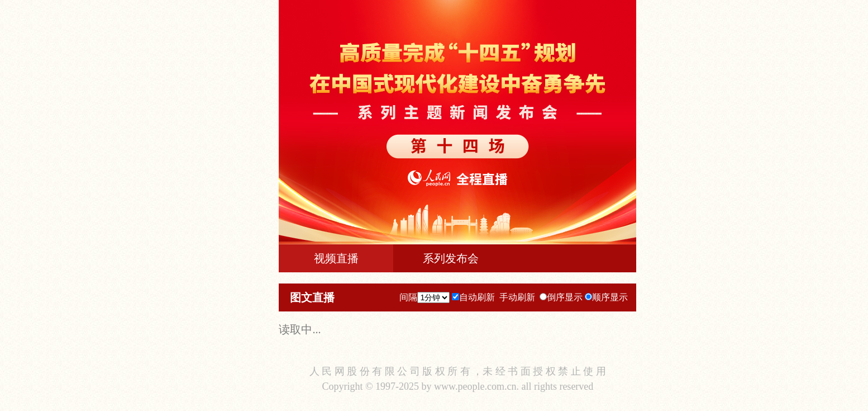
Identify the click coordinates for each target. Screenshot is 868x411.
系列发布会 (451, 258)
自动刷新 (477, 297)
